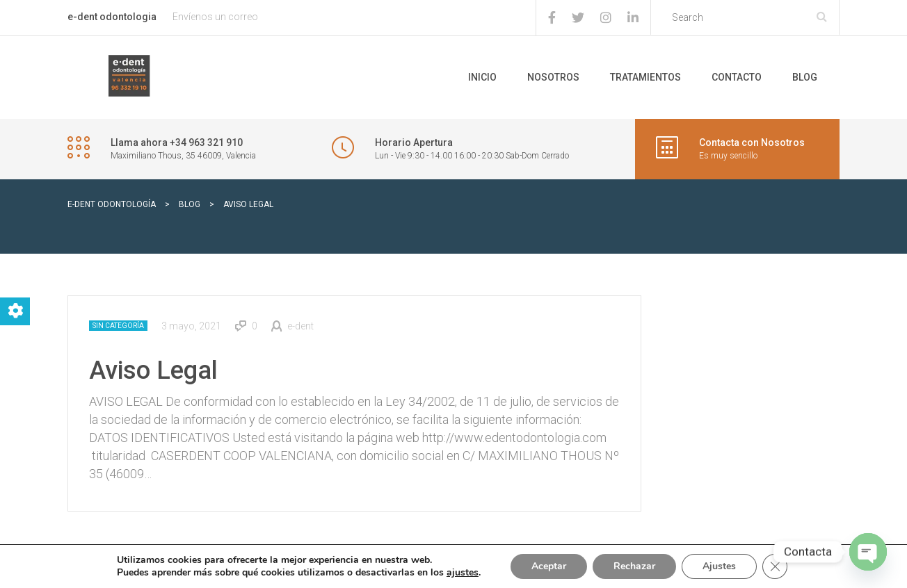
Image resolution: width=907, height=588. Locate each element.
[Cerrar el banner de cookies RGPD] (775, 566)
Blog (805, 77)
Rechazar (634, 566)
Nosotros (553, 77)
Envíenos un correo (215, 17)
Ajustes (719, 566)
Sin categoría (118, 326)
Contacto (737, 77)
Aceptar (549, 566)
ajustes (463, 573)
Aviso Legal (153, 370)
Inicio (482, 77)
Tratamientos (645, 77)
